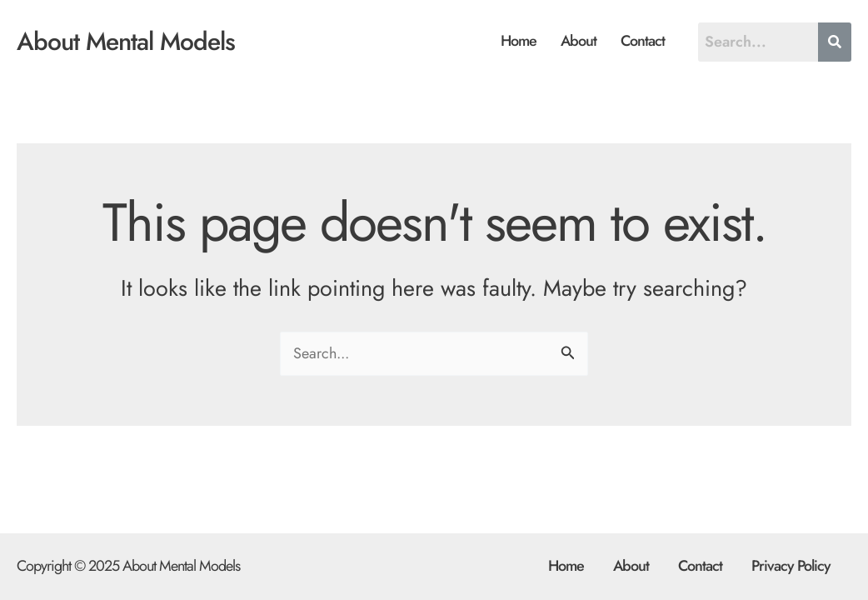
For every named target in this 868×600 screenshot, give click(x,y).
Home (519, 41)
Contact (643, 41)
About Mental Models (126, 41)
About (579, 41)
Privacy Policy (791, 566)
